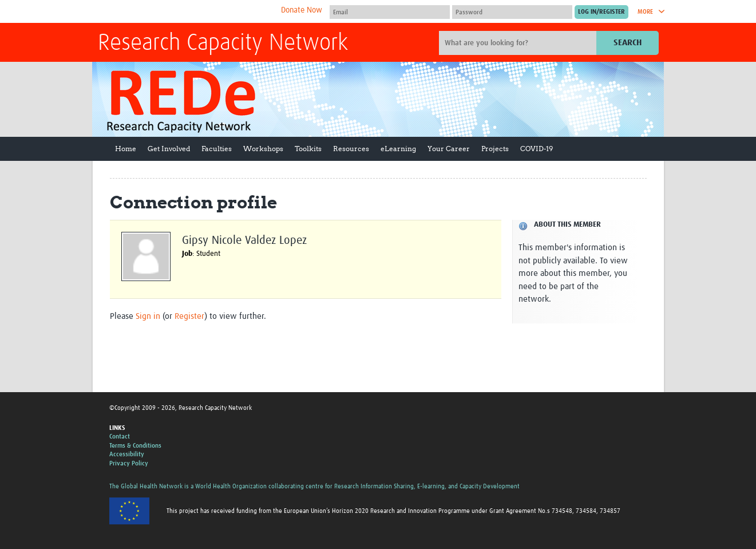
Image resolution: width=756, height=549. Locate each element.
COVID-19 (537, 149)
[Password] (512, 12)
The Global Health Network (183, 12)
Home (126, 149)
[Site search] (519, 43)
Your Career (449, 149)
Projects (495, 149)
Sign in (148, 316)
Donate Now (302, 10)
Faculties (217, 149)
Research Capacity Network (223, 44)
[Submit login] (601, 12)
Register (189, 316)
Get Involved (169, 149)
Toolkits (308, 149)
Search (628, 43)
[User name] (390, 12)
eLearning (398, 149)
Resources (351, 149)
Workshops (263, 149)
